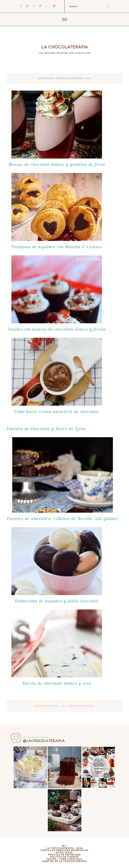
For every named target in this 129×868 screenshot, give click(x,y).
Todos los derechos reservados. (65, 850)
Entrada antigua (81, 706)
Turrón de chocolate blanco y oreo (57, 683)
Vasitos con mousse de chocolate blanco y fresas (57, 329)
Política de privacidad (64, 855)
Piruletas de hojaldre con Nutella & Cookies (57, 247)
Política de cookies (65, 857)
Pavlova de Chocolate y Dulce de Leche (46, 429)
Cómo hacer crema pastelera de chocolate (57, 411)
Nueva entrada (46, 706)
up (64, 846)
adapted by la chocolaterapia (64, 861)
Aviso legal (64, 853)
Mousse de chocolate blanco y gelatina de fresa (57, 164)
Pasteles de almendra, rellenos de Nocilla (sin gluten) (63, 518)
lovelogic (75, 859)
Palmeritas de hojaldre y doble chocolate (57, 601)
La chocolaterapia (65, 47)
